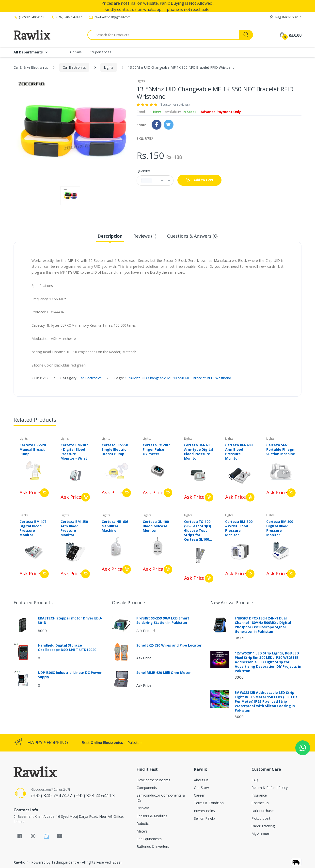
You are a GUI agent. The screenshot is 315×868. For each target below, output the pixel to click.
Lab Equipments (149, 839)
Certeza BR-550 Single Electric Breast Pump (115, 450)
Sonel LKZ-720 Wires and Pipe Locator (169, 645)
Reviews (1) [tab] (145, 236)
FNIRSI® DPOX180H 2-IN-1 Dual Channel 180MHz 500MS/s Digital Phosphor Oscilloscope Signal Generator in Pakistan (263, 625)
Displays (143, 808)
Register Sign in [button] (285, 17)
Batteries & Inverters (153, 846)
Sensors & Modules (152, 816)
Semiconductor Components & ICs (161, 798)
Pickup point (261, 818)
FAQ (255, 780)
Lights (109, 67)
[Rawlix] (32, 35)
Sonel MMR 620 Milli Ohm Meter (164, 673)
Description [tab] (110, 236)
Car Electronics (74, 67)
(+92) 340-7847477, (53, 795)
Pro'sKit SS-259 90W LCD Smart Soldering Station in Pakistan (163, 620)
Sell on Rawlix (205, 818)
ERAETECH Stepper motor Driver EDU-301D (70, 620)
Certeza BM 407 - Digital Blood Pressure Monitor (34, 528)
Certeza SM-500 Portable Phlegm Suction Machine (281, 450)
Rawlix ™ (21, 862)
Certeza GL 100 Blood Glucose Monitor (156, 526)
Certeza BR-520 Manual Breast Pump (33, 450)
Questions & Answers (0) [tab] (192, 236)
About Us (201, 780)
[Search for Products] (163, 35)
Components (147, 788)
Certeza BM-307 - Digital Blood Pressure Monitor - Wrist (74, 452)
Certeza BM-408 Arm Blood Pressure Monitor (239, 452)
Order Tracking (263, 826)
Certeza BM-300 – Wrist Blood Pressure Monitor (239, 528)
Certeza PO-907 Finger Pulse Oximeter (156, 450)
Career (199, 795)
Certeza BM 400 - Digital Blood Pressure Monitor (281, 528)
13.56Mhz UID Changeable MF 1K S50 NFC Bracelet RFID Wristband (178, 378)
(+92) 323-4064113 (29, 17)
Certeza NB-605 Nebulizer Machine (115, 526)
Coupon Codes (100, 52)
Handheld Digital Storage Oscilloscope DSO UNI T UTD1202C (67, 648)
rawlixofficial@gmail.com (110, 17)
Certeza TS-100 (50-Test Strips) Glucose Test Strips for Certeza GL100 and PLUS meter (198, 531)
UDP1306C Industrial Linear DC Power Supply (70, 675)
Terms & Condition (209, 803)
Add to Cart (199, 180)
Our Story (201, 788)
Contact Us (260, 803)
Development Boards (153, 780)
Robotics (143, 824)
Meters (142, 831)
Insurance (259, 795)
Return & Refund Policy (270, 788)
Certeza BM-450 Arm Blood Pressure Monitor (74, 528)
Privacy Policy (205, 811)
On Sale (76, 52)
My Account (261, 834)
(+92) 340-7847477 (66, 17)
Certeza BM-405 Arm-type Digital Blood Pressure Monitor (199, 452)
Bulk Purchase (263, 811)
